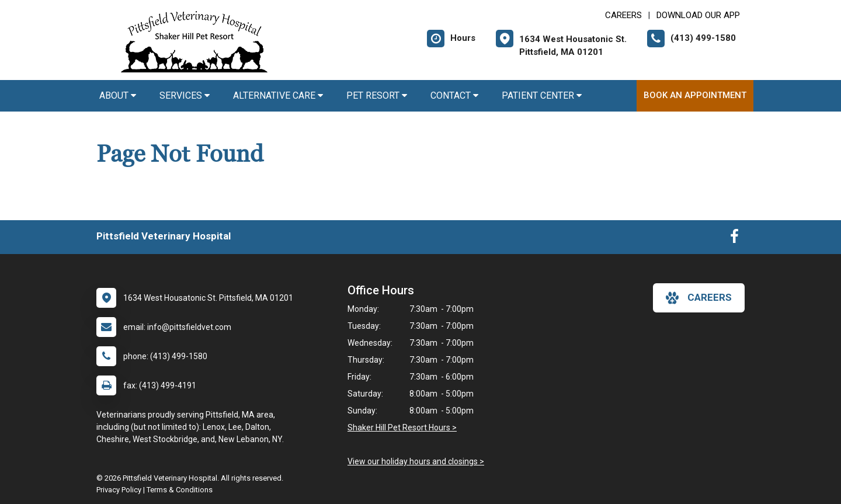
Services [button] (185, 95)
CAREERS (623, 15)
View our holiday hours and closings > (416, 461)
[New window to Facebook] (734, 239)
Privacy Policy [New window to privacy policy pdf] (119, 490)
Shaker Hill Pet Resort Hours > (402, 427)
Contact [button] (454, 95)
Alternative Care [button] (278, 95)
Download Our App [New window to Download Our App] (698, 15)
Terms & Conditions (180, 490)
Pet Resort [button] (377, 95)
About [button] (118, 95)
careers (699, 298)
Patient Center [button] (542, 95)
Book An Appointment (695, 95)
